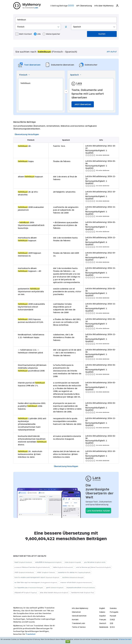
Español (103, 616)
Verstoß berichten (79, 616)
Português (114, 612)
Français (103, 619)
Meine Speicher (51, 34)
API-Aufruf (112, 52)
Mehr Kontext (24, 34)
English (102, 608)
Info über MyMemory (104, 6)
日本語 (112, 619)
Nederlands (104, 627)
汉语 (112, 623)
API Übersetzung (84, 6)
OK (68, 642)
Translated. (31, 634)
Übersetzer (76, 612)
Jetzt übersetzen (83, 104)
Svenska (113, 608)
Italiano (102, 612)
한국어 (112, 627)
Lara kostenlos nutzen (98, 511)
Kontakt (75, 619)
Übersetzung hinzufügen (27, 134)
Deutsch (103, 623)
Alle (37, 34)
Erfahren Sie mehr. (125, 639)
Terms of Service (79, 627)
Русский (113, 616)
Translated (78, 623)
